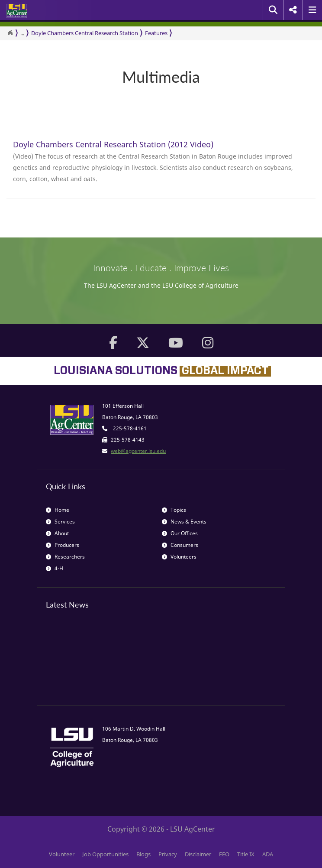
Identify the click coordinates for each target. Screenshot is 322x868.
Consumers (180, 545)
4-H (55, 568)
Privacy (168, 854)
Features (156, 33)
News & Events (184, 522)
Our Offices (180, 533)
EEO (224, 854)
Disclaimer (198, 854)
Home (58, 510)
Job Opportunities (105, 854)
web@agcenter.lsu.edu (138, 451)
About (57, 533)
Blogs (143, 854)
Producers (63, 545)
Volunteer (62, 854)
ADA (268, 854)
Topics (174, 510)
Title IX (246, 854)
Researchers (65, 557)
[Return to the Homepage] (10, 33)
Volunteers (179, 557)
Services (60, 522)
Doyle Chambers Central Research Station (85, 33)
